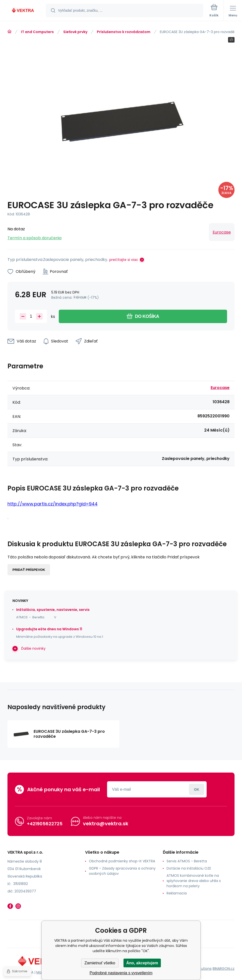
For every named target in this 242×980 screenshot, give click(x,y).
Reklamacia (177, 893)
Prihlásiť (197, 789)
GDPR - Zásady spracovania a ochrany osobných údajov (122, 871)
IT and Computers (37, 32)
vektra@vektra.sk (106, 824)
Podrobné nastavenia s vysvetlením (121, 973)
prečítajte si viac (124, 260)
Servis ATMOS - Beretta (187, 861)
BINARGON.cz (224, 969)
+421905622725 (45, 824)
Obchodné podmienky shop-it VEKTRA (122, 861)
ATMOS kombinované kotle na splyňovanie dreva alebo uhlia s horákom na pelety (194, 881)
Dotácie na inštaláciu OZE (189, 868)
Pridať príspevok (29, 570)
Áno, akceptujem (142, 963)
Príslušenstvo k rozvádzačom (124, 32)
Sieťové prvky (75, 32)
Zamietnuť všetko (100, 963)
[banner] (23, 11)
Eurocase (222, 232)
